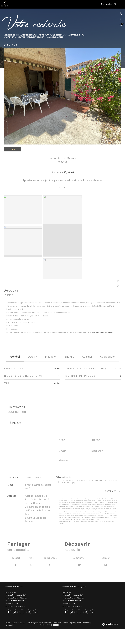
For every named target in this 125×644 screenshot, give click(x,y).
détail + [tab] (33, 357)
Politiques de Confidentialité (86, 521)
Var (48, 35)
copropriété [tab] (107, 357)
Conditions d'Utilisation (103, 521)
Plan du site (57, 638)
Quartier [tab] (87, 357)
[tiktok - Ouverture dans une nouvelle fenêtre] (21, 627)
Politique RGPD (45, 640)
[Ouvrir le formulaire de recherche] (109, 4)
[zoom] (23, 197)
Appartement (75, 35)
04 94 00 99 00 (33, 478)
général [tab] (15, 357)
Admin (79, 638)
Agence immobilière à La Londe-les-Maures (21, 35)
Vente (42, 35)
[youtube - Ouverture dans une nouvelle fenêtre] (15, 627)
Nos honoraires (46, 638)
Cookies (56, 640)
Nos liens (87, 638)
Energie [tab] (69, 357)
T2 (83, 35)
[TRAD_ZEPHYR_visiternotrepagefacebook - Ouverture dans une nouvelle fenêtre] (8, 627)
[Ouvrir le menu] (121, 4)
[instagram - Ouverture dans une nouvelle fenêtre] (28, 627)
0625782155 (67, 608)
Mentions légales (69, 638)
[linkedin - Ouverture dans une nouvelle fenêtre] (35, 627)
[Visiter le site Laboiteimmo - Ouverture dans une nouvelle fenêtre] (110, 640)
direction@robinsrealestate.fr (16, 611)
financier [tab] (51, 357)
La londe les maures (59, 35)
